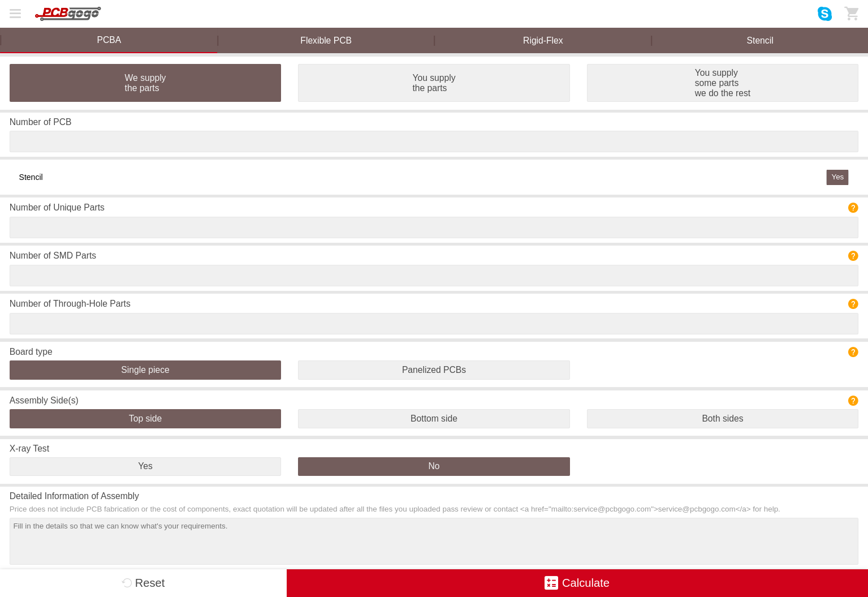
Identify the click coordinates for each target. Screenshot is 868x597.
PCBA (109, 40)
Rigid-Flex (543, 40)
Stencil (760, 40)
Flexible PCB (326, 40)
